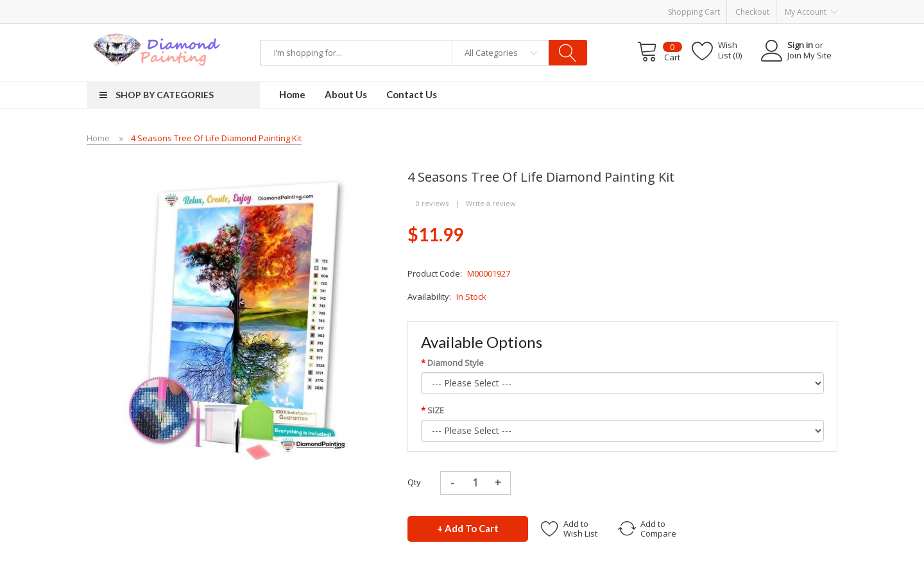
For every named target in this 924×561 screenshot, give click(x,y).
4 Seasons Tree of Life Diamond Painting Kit (216, 138)
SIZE (436, 410)
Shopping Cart (694, 12)
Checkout (752, 12)
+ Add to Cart (468, 528)
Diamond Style (456, 363)
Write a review (491, 203)
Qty (414, 482)
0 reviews (432, 203)
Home (98, 138)
